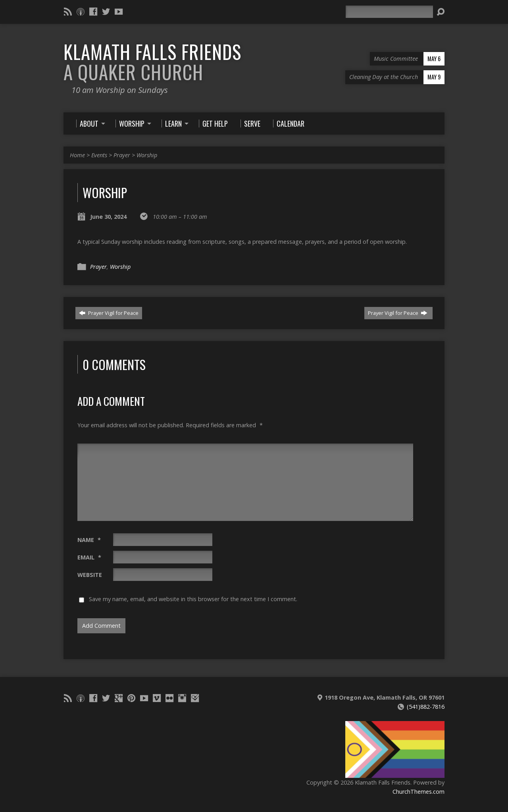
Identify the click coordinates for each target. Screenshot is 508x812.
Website (90, 575)
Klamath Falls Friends (152, 62)
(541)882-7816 (426, 707)
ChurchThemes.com (419, 792)
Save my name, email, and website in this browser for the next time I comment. (193, 599)
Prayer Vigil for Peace (109, 313)
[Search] (389, 12)
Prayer (122, 155)
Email (89, 557)
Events (99, 155)
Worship (147, 155)
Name (89, 540)
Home (77, 155)
